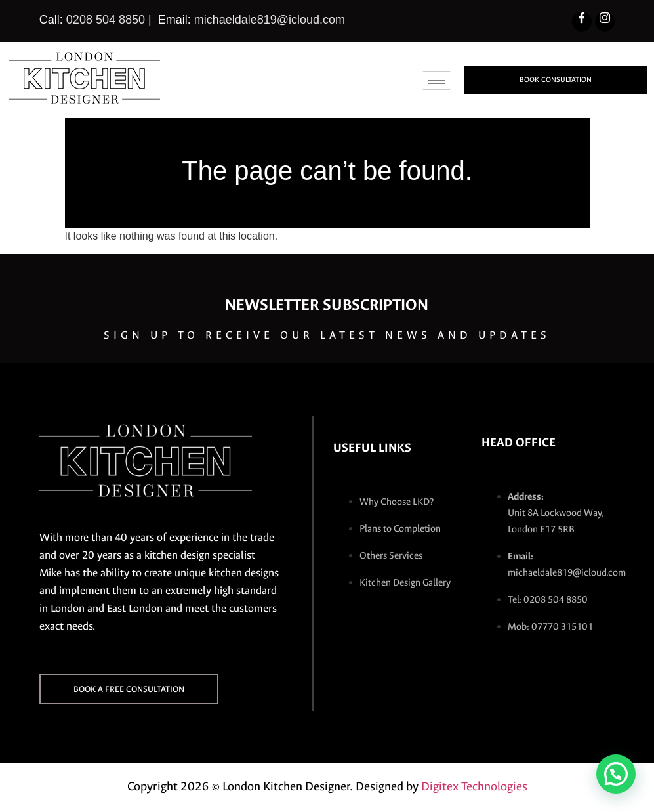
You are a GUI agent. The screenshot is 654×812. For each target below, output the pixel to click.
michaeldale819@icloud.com (270, 20)
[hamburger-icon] (437, 80)
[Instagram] (605, 22)
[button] (616, 774)
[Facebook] (582, 22)
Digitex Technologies (474, 786)
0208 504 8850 (106, 20)
